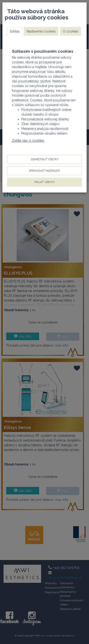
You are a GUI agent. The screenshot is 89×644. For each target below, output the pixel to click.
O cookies (70, 31)
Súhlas (15, 31)
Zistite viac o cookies (28, 141)
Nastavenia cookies (41, 31)
